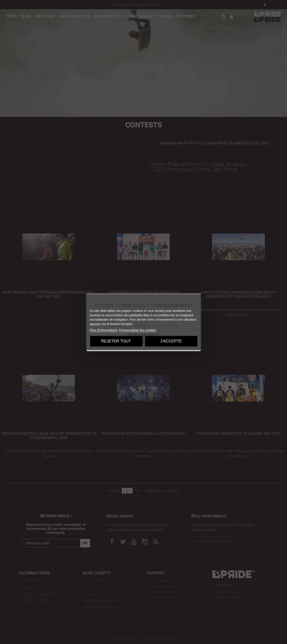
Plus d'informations (103, 330)
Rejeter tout (116, 341)
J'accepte (171, 341)
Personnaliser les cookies (137, 330)
